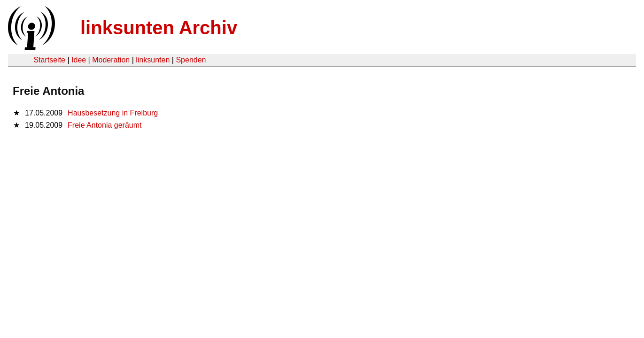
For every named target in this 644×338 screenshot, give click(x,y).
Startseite (49, 60)
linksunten (153, 60)
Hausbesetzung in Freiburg (113, 113)
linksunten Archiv (159, 28)
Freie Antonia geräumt (105, 125)
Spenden (191, 60)
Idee (79, 60)
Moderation (111, 60)
